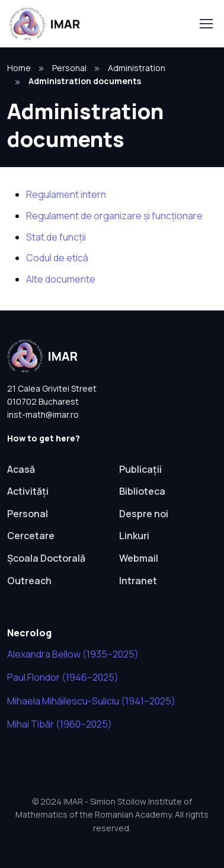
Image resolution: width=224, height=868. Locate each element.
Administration (137, 68)
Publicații (140, 469)
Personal (69, 68)
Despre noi (144, 514)
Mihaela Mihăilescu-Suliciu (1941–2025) (91, 701)
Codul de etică (57, 258)
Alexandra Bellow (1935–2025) (73, 654)
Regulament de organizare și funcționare (114, 216)
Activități (28, 491)
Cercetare (31, 536)
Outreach (29, 581)
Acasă (21, 469)
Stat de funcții (56, 237)
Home (19, 68)
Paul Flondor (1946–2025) (63, 677)
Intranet (138, 581)
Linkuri (134, 536)
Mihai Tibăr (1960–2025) (60, 724)
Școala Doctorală (46, 558)
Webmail (139, 558)
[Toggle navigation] (206, 24)
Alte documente (61, 279)
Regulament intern (66, 194)
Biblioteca (142, 491)
